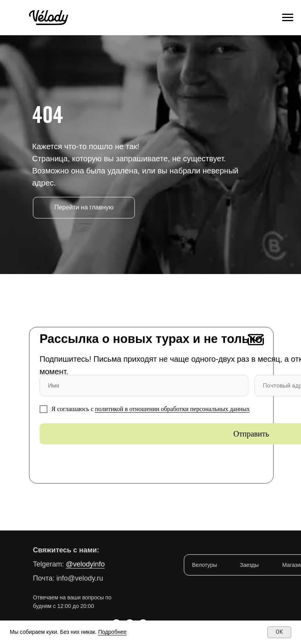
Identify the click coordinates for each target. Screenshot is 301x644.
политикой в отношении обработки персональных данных (172, 409)
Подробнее (112, 632)
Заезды (249, 565)
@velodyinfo (85, 564)
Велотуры (205, 565)
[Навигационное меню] (288, 18)
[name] (144, 386)
